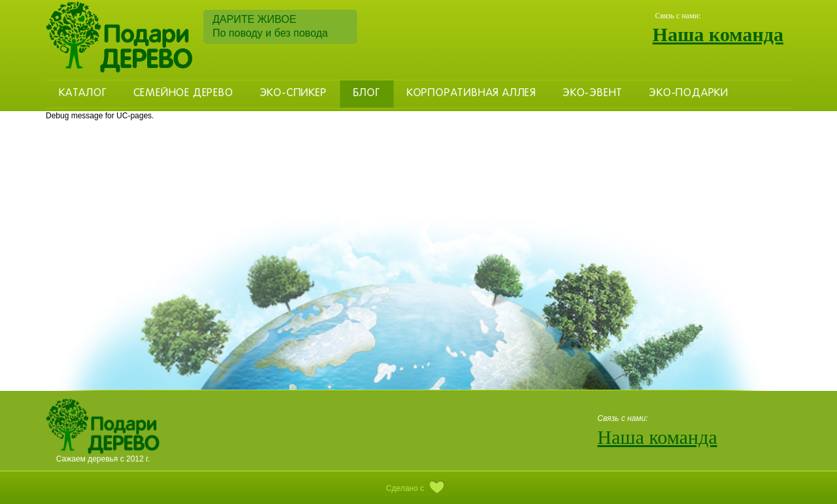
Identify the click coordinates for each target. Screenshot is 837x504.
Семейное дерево (183, 93)
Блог (367, 93)
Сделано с (418, 488)
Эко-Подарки (689, 93)
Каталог (83, 93)
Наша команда (718, 34)
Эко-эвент (592, 93)
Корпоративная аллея (471, 93)
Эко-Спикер (293, 93)
